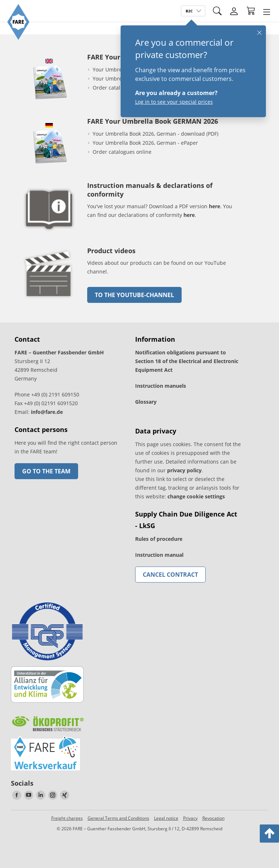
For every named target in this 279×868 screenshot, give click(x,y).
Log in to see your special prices (174, 102)
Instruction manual (159, 555)
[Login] (234, 11)
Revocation (213, 818)
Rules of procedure (159, 539)
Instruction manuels (161, 386)
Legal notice (166, 818)
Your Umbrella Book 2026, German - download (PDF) (155, 134)
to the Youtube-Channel (134, 295)
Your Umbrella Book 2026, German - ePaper (145, 143)
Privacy (190, 818)
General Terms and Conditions (118, 818)
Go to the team (46, 471)
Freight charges (67, 818)
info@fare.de (47, 412)
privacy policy (184, 470)
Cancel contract (170, 575)
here (215, 206)
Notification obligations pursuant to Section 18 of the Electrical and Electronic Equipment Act (187, 361)
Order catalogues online (122, 88)
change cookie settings (196, 496)
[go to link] (49, 300)
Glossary (146, 402)
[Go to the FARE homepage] (18, 38)
